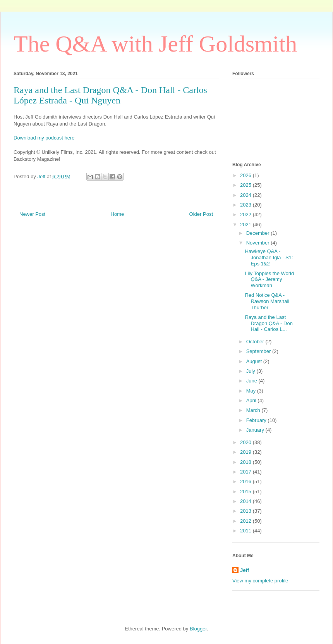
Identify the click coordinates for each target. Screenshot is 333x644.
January (256, 430)
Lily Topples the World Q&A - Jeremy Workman (269, 279)
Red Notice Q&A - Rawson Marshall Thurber (267, 301)
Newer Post (32, 214)
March (254, 410)
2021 (246, 225)
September (259, 351)
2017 (246, 472)
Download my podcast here (44, 138)
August (255, 361)
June (252, 381)
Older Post (201, 214)
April (252, 400)
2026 (246, 175)
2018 (246, 462)
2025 (246, 185)
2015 (246, 492)
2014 (246, 501)
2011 (246, 531)
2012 (246, 521)
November (259, 243)
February (257, 420)
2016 (246, 481)
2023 (246, 205)
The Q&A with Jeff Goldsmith (155, 44)
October (256, 342)
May (252, 391)
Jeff (245, 570)
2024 (246, 195)
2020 (246, 442)
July (251, 371)
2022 (246, 214)
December (259, 233)
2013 (246, 511)
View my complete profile (260, 581)
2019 (246, 452)
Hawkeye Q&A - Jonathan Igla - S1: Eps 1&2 (269, 257)
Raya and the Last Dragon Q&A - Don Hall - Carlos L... (269, 323)
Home (118, 214)
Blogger (198, 629)
